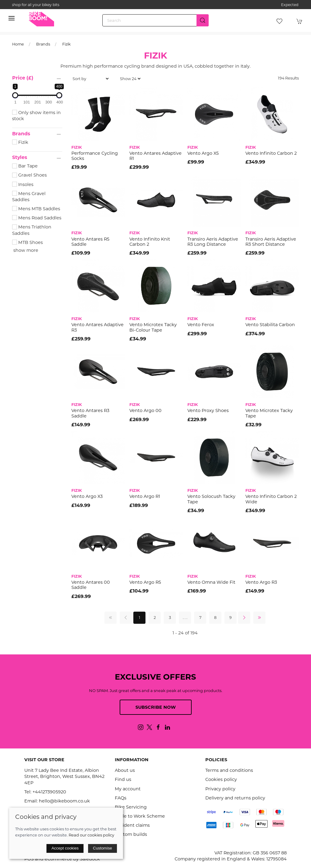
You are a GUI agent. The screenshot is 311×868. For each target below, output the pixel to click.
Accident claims (132, 825)
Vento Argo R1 (145, 496)
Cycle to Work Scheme (140, 816)
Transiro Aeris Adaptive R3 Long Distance (213, 242)
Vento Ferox (201, 325)
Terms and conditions (229, 770)
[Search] (155, 20)
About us (125, 770)
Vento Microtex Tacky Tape (269, 413)
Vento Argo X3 (87, 496)
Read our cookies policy (91, 835)
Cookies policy (221, 779)
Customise (103, 848)
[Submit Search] (203, 20)
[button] (12, 18)
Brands (43, 44)
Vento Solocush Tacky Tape (211, 499)
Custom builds (131, 834)
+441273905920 (49, 792)
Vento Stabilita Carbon (270, 325)
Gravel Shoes (29, 175)
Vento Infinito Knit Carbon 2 (150, 242)
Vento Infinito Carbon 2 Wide (271, 499)
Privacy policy (220, 789)
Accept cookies (65, 848)
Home (18, 44)
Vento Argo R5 (145, 582)
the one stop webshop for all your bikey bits (155, 5)
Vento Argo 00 (145, 410)
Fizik (67, 44)
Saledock (90, 859)
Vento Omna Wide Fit (211, 582)
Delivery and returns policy (235, 798)
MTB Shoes (27, 242)
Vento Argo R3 (261, 582)
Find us (123, 779)
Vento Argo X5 (203, 153)
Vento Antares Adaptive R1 (155, 156)
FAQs (121, 798)
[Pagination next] (244, 618)
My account (128, 789)
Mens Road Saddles (37, 218)
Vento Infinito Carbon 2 (271, 153)
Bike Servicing (131, 807)
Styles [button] (20, 157)
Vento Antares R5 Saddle (90, 242)
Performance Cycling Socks (95, 156)
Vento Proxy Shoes (208, 410)
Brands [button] (21, 134)
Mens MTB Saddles (36, 209)
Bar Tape (25, 166)
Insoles (23, 184)
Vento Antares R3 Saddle (90, 413)
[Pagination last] (259, 618)
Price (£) (23, 78)
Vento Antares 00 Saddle (91, 585)
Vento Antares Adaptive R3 (97, 327)
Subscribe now (156, 707)
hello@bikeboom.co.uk (64, 801)
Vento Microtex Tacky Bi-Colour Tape (153, 327)
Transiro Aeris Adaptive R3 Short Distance (271, 242)
